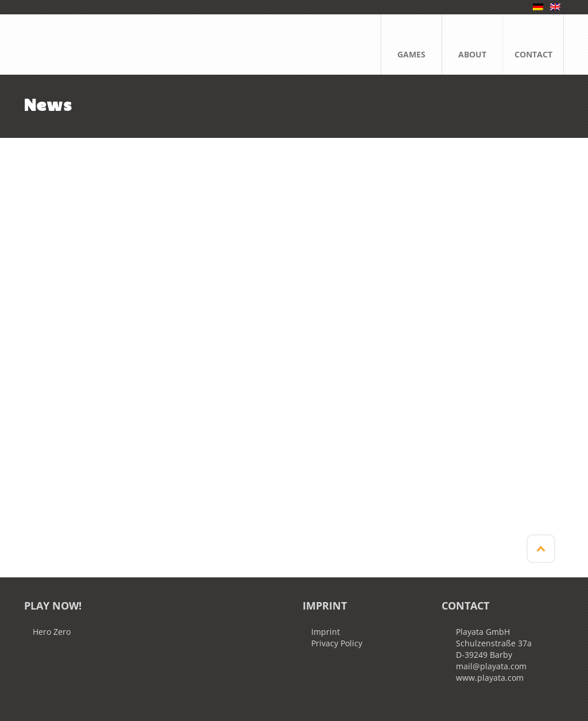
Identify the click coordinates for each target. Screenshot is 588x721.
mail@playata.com (491, 666)
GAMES (411, 43)
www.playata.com (490, 678)
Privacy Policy (337, 643)
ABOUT (472, 43)
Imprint (326, 632)
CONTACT (533, 43)
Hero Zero (52, 632)
